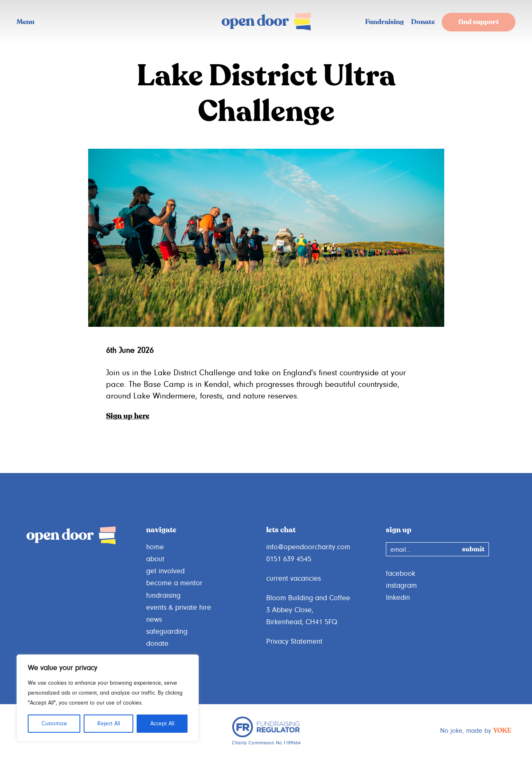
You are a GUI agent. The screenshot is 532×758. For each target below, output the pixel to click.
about (155, 559)
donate (157, 644)
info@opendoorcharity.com (308, 547)
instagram (401, 586)
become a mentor (174, 583)
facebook (401, 574)
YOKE (502, 731)
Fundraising (384, 22)
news (154, 620)
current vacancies (294, 579)
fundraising (163, 596)
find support (479, 22)
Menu (25, 22)
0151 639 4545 (289, 559)
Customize (54, 724)
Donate (423, 22)
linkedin (398, 598)
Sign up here (128, 416)
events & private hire (179, 608)
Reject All (109, 724)
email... (401, 550)
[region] (108, 698)
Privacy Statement (294, 642)
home (155, 547)
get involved (165, 571)
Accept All (162, 724)
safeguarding (167, 632)
